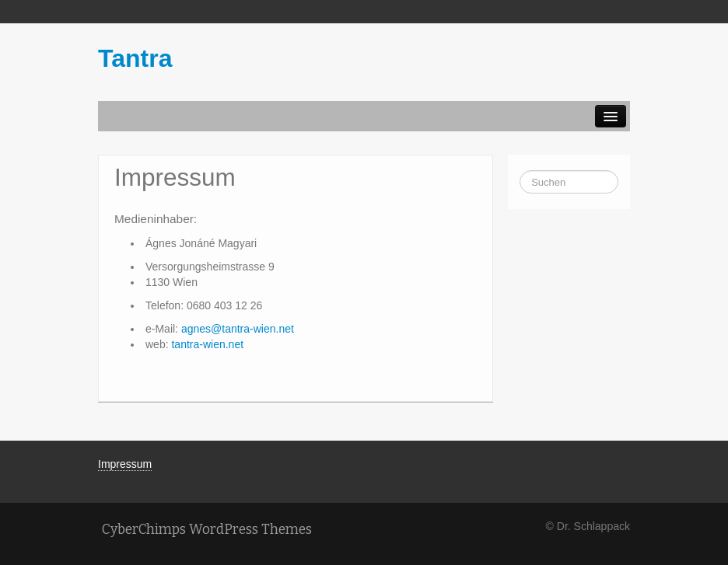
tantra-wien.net (207, 344)
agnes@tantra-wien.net (238, 329)
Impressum (125, 464)
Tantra (135, 58)
